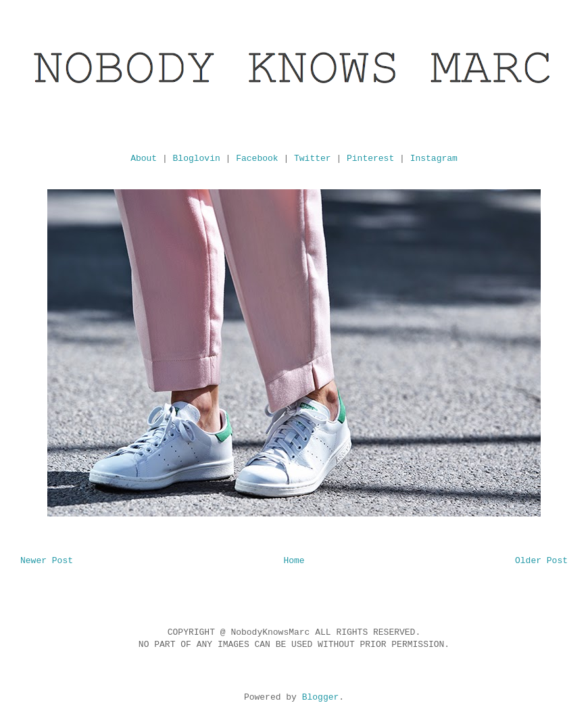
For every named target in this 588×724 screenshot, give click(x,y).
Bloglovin (197, 159)
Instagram (434, 159)
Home (294, 561)
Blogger (321, 697)
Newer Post (47, 561)
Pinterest (370, 159)
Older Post (541, 561)
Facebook (257, 159)
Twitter (313, 159)
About (144, 159)
